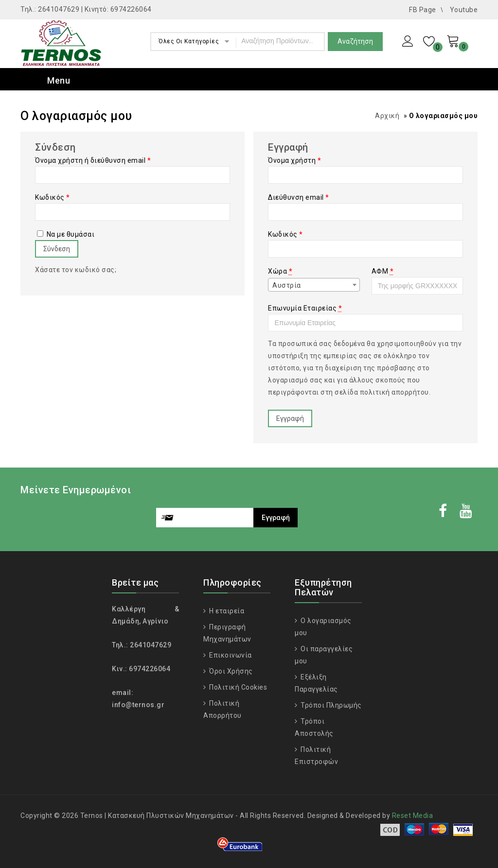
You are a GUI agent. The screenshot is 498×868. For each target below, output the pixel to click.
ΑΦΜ (383, 271)
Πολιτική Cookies (238, 687)
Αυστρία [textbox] (287, 285)
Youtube (464, 10)
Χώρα (280, 271)
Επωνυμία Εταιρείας (305, 308)
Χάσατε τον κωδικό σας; (76, 270)
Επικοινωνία (230, 655)
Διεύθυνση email (299, 197)
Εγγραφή (290, 418)
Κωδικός (53, 197)
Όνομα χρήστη (294, 160)
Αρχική (387, 116)
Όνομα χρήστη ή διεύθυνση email (93, 160)
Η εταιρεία (226, 611)
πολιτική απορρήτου (394, 392)
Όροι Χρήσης (230, 671)
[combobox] (314, 285)
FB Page (423, 10)
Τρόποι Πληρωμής (330, 705)
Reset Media (413, 816)
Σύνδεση (57, 249)
